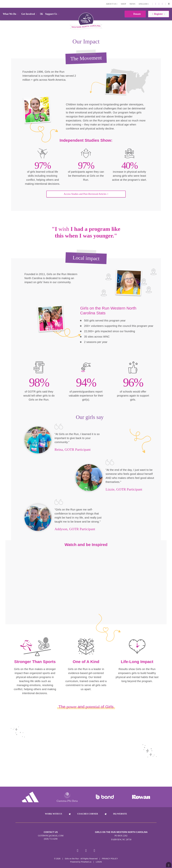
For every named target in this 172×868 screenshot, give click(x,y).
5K (41, 14)
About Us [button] (112, 4)
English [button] (144, 4)
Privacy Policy (110, 859)
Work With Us (54, 814)
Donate (135, 14)
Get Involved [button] (30, 14)
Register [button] (158, 14)
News (132, 4)
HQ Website (120, 814)
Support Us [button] (53, 14)
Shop (123, 4)
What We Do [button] (11, 14)
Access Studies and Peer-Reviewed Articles (86, 194)
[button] (169, 4)
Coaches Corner (88, 814)
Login (3, 4)
